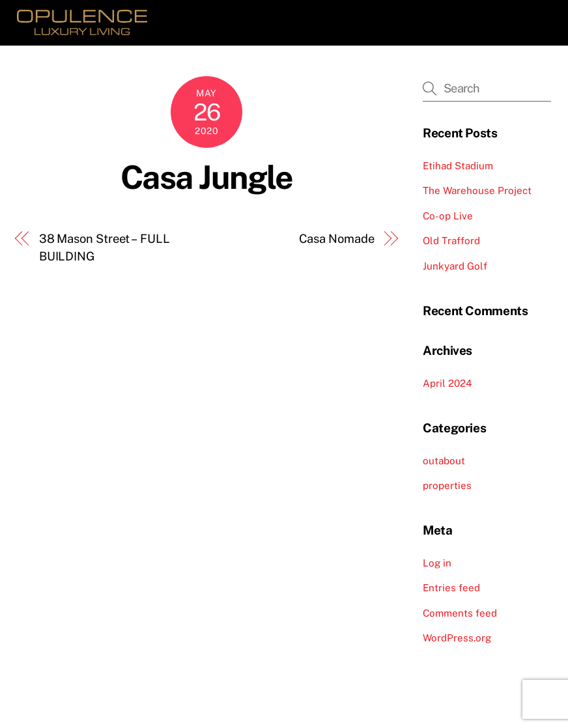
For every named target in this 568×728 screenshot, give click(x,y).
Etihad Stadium (458, 166)
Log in (437, 563)
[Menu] (532, 18)
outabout (444, 461)
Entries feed (451, 588)
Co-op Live (448, 216)
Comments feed (460, 613)
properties (447, 485)
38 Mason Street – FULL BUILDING (105, 247)
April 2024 (447, 383)
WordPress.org (457, 638)
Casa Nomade (337, 239)
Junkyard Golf (455, 266)
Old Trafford (451, 241)
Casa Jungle (207, 177)
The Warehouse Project (477, 190)
